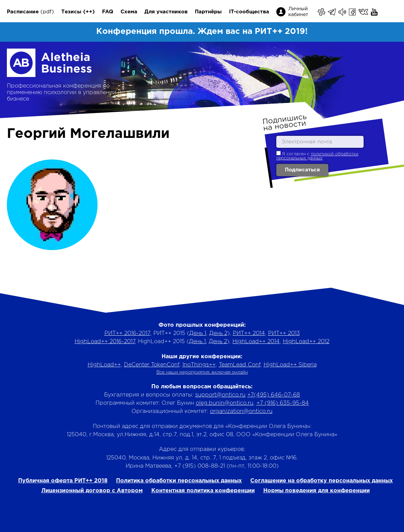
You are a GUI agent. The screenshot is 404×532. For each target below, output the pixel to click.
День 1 (198, 333)
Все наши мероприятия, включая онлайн (202, 372)
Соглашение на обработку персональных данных (321, 481)
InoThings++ (199, 365)
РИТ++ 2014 (249, 333)
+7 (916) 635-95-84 (283, 403)
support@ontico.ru (220, 395)
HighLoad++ (104, 365)
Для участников (166, 12)
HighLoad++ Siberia (290, 365)
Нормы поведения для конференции (317, 491)
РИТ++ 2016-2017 (127, 333)
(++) (89, 12)
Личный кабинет (298, 12)
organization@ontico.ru (241, 411)
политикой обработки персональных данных (317, 156)
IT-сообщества (249, 12)
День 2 (218, 333)
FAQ (108, 12)
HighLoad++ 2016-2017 (105, 342)
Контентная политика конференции (203, 491)
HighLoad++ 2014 (256, 342)
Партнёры (208, 12)
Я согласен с (317, 155)
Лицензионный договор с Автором (92, 491)
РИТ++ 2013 (284, 333)
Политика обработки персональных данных (179, 481)
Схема (129, 12)
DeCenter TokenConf (152, 365)
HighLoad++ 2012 (306, 342)
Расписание (23, 12)
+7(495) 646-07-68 (274, 395)
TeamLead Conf (240, 365)
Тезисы (71, 12)
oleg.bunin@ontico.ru (225, 403)
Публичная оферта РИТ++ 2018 (63, 481)
